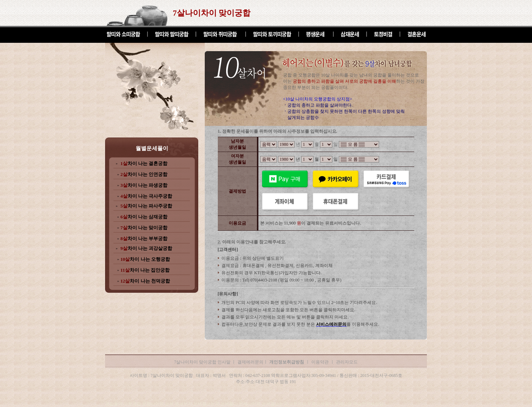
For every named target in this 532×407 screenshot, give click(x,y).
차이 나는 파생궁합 (144, 185)
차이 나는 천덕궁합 (145, 281)
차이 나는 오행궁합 (145, 259)
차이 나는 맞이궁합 (144, 228)
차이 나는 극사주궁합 (146, 196)
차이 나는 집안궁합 (145, 270)
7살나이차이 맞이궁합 (212, 13)
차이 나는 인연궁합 (144, 174)
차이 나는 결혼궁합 (144, 163)
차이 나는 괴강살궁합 (146, 248)
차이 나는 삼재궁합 (144, 217)
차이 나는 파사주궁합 (146, 206)
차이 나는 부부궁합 (144, 239)
